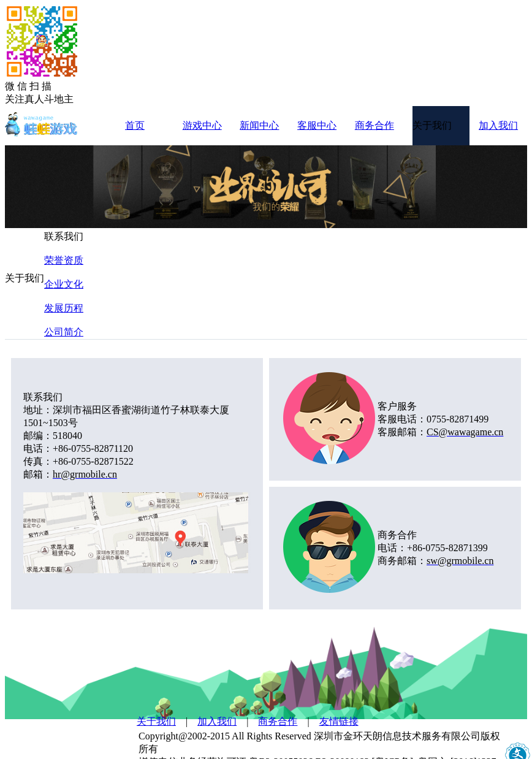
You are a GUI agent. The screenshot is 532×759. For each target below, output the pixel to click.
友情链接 (339, 721)
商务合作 (278, 721)
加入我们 (217, 721)
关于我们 (156, 721)
